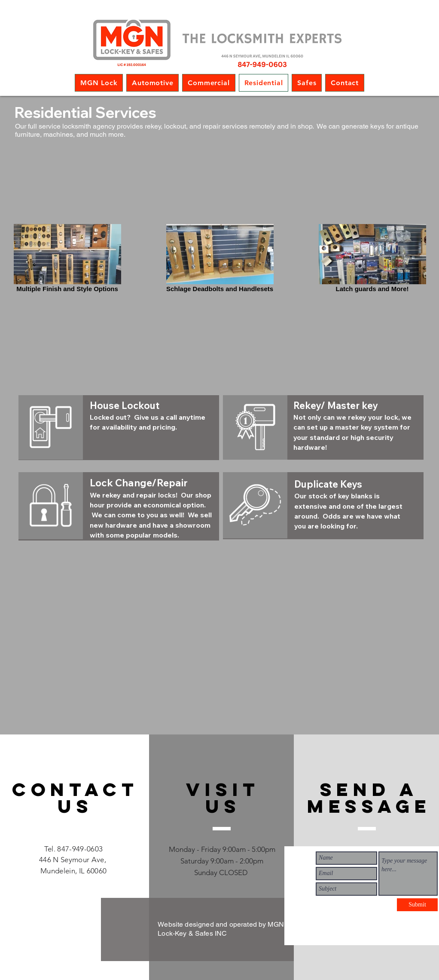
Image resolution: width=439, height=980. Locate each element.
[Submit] (417, 905)
